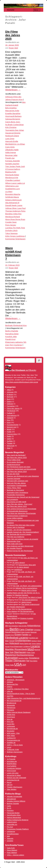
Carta (9, 806)
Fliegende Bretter (13, 813)
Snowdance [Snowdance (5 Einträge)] (34, 658)
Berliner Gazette (13, 803)
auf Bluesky (24, 370)
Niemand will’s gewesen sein (17, 481)
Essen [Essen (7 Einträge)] (18, 635)
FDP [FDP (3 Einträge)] (30, 635)
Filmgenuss (11, 708)
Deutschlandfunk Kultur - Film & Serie (21, 694)
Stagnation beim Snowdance (17, 493)
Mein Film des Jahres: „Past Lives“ (20, 504)
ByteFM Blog (12, 764)
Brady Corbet (13, 125)
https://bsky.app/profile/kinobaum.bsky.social (22, 382)
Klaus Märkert (12, 611)
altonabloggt (11, 799)
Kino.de (10, 719)
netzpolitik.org (12, 824)
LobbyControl (12, 822)
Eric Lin (17, 144)
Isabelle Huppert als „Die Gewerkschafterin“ (23, 532)
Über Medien (12, 789)
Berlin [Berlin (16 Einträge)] (14, 629)
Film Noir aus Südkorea (15, 537)
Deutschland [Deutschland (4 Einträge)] (16, 632)
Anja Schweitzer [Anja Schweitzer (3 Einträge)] (13, 626)
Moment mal (11, 427)
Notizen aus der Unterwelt (16, 778)
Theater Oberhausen (14, 787)
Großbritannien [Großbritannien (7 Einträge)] (23, 641)
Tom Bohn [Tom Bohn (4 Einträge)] (34, 661)
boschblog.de (12, 761)
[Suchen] (39, 360)
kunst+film (11, 724)
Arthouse (9, 97)
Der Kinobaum (13, 5)
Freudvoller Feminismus (16, 495)
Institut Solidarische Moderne (18, 820)
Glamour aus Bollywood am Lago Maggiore (23, 476)
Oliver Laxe (17, 208)
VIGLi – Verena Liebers (15, 855)
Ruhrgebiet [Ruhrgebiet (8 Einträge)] (11, 658)
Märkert (14, 853)
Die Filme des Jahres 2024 (17, 472)
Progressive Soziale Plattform (18, 829)
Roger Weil (13, 48)
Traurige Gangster (14, 479)
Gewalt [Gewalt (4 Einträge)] (12, 641)
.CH (14, 738)
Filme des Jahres (13, 408)
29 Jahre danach (19, 563)
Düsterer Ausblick (27, 618)
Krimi (9, 422)
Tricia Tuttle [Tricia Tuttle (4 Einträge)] (9, 665)
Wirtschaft (10, 446)
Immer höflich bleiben (15, 518)
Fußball (10, 413)
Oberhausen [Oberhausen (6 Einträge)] (20, 652)
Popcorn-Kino (17, 100)
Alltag (9, 390)
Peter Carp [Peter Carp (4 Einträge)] (31, 652)
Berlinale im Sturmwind (15, 490)
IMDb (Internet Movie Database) (19, 712)
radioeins (19, 342)
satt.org (10, 785)
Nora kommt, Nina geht (27, 565)
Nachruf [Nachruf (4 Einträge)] (37, 650)
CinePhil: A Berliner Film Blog (18, 689)
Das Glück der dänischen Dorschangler (21, 513)
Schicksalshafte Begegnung (17, 511)
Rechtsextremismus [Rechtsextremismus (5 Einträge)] (25, 655)
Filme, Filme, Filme (14, 488)
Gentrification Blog (14, 815)
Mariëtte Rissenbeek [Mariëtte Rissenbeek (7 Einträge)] (16, 649)
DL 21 (9, 808)
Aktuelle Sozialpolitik (14, 796)
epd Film (10, 696)
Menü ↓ (37, 10)
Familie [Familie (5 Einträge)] (25, 635)
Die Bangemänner (25, 609)
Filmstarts (10, 710)
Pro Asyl (10, 827)
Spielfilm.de (11, 743)
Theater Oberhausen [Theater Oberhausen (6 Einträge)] (15, 661)
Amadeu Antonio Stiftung (16, 801)
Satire (9, 439)
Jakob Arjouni (26, 602)
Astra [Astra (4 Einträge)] (7, 630)
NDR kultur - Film (13, 733)
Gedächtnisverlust (13, 465)
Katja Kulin (11, 848)
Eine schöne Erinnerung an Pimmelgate (21, 509)
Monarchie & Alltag (14, 775)
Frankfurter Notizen (14, 768)
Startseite (11, 10)
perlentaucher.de (13, 780)
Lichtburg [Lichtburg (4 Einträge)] (27, 647)
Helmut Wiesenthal (14, 817)
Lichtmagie (11, 726)
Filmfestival (18, 325)
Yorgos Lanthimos (17, 236)
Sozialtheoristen (13, 834)
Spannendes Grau (14, 541)
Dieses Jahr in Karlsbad (16, 527)
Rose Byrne (15, 219)
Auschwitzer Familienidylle (17, 486)
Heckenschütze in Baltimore (17, 516)
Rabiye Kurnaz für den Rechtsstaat (20, 551)
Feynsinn (10, 810)
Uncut (9, 747)
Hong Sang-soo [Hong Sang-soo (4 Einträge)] (26, 644)
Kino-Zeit (10, 722)
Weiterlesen (13, 90)
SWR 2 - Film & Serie (15, 745)
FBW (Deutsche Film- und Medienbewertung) (23, 698)
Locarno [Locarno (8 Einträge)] (35, 646)
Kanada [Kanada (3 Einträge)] (7, 647)
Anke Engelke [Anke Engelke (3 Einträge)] (23, 626)
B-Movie (10, 394)
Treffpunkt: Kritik (13, 750)
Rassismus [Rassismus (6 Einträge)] (11, 655)
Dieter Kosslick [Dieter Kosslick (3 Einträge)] (25, 632)
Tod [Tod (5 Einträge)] (28, 661)
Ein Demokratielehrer (30, 600)
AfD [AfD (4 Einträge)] (7, 626)
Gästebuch (18, 570)
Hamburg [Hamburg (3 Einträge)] (34, 641)
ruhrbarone (11, 831)
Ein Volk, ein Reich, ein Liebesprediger (27, 586)
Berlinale (9, 325)
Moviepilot (11, 731)
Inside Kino (11, 715)
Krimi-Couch (11, 771)
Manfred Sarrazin (22, 595)
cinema (9, 687)
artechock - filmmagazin (16, 680)
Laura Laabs (17, 183)
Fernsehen (11, 406)
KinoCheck (11, 717)
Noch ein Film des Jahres (16, 483)
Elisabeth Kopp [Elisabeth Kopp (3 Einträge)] (10, 635)
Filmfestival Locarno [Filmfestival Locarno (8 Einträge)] (17, 638)
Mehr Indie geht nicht (15, 544)
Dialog (9, 401)
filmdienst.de (11, 703)
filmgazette (11, 705)
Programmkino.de (13, 740)
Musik (9, 429)
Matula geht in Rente (29, 590)
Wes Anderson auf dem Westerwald (20, 546)
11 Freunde (11, 759)
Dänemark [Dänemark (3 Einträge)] (34, 632)
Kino (25, 325)
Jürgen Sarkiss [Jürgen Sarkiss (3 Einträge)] (36, 644)
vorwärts (10, 841)
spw (8, 836)
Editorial (10, 404)
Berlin (8, 331)
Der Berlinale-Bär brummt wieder (19, 534)
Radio (9, 436)
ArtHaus (10, 682)
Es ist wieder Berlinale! (15, 462)
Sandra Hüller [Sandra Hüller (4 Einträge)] (23, 658)
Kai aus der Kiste (13, 474)
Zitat (8, 448)
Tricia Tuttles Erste (14, 460)
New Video (11, 736)
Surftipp (10, 441)
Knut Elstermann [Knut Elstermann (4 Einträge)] (16, 647)
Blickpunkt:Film (12, 684)
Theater (10, 443)
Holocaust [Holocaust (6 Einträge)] (14, 643)
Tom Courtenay (16, 345)
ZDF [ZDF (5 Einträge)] (24, 665)
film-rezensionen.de (14, 701)
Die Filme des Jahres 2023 (17, 506)
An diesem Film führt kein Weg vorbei (21, 525)
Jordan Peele (15, 166)
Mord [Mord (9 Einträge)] (31, 649)
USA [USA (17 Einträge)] (18, 664)
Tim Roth (17, 228)
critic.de (10, 691)
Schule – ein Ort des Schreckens (19, 530)
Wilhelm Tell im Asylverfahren (26, 588)
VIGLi (9, 570)
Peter (9, 853)
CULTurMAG (12, 766)
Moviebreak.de (12, 729)
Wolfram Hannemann (15, 752)
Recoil (9, 782)
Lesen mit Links (13, 773)
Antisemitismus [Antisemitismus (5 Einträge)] (34, 626)
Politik (9, 432)
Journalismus (12, 415)
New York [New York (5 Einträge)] (9, 652)
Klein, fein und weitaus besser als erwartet (22, 539)
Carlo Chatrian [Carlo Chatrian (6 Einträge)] (26, 630)
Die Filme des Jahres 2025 (13, 35)
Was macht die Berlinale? (16, 455)
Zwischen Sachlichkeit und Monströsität (21, 469)
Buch (9, 399)
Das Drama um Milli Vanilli (16, 502)
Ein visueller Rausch (14, 548)
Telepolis (10, 838)
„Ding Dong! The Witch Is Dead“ (30, 597)
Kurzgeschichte (12, 425)
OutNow (10, 738)
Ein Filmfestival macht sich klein (19, 467)
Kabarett (10, 418)
